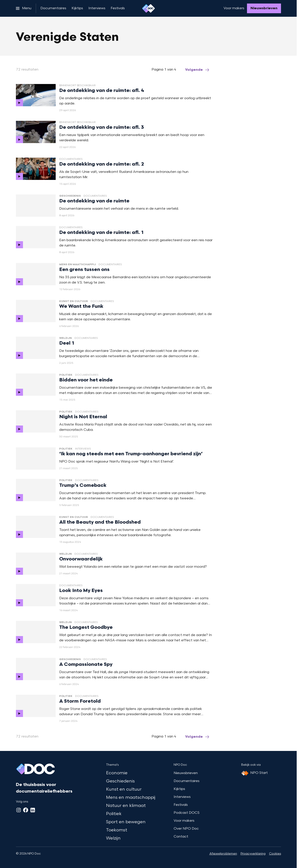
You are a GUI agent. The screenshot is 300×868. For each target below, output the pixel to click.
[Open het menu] (24, 8)
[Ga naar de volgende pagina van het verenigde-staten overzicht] (197, 70)
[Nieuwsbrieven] (264, 8)
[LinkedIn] (33, 810)
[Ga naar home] (148, 8)
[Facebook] (26, 810)
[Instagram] (19, 810)
